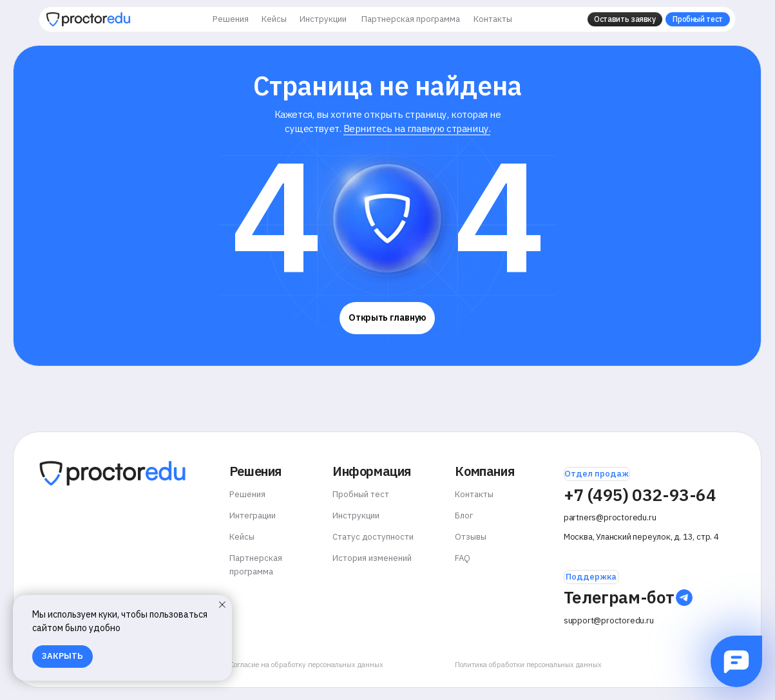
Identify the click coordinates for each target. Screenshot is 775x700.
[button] (625, 19)
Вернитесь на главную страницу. (417, 128)
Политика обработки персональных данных (528, 665)
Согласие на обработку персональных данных (306, 665)
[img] (88, 19)
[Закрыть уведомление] (222, 605)
